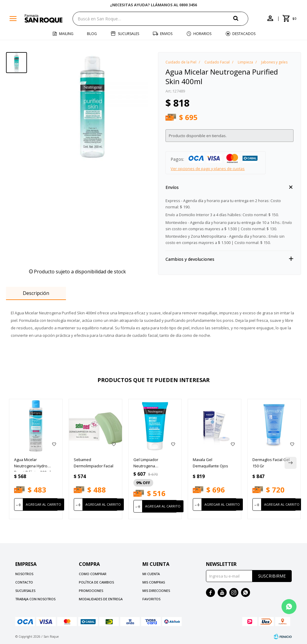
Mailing (66, 34)
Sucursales (128, 34)
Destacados (244, 34)
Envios (166, 34)
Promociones (91, 591)
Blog (92, 34)
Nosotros (24, 574)
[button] (241, 18)
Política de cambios (96, 582)
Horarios (202, 34)
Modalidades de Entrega (101, 599)
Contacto (24, 582)
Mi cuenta (151, 574)
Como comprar (93, 574)
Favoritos (151, 599)
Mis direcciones (156, 591)
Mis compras (154, 582)
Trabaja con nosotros (35, 599)
